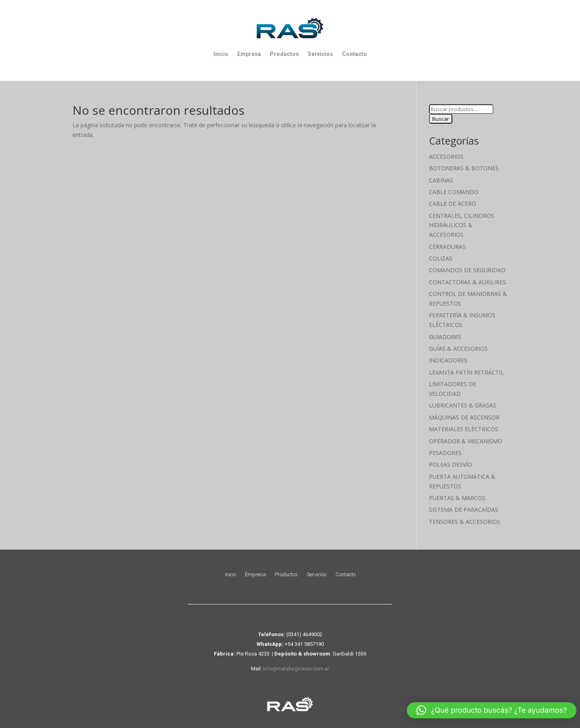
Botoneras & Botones (464, 168)
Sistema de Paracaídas (464, 510)
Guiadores (445, 337)
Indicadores (448, 360)
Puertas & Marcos (457, 498)
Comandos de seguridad (467, 270)
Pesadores (445, 453)
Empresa (249, 54)
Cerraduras (447, 247)
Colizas (441, 258)
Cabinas (441, 180)
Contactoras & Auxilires (467, 282)
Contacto (354, 54)
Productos (284, 54)
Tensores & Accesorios (465, 522)
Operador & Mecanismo (466, 441)
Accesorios (446, 156)
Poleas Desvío (451, 464)
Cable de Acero (453, 204)
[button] (492, 710)
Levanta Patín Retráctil (466, 372)
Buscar (441, 119)
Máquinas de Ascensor (464, 417)
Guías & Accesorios (458, 348)
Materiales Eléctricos (464, 429)
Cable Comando (454, 192)
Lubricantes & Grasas (463, 405)
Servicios (320, 54)
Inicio (221, 54)
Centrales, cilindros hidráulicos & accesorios (462, 225)
